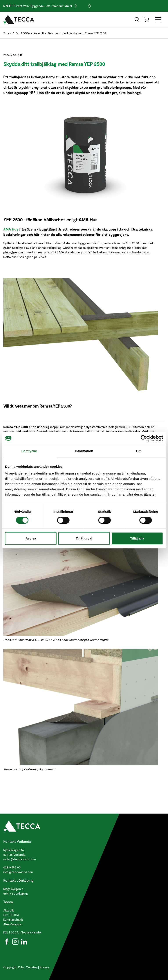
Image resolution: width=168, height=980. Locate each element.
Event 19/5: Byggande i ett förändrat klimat (44, 6)
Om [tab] (139, 451)
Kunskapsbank (13, 920)
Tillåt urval (84, 538)
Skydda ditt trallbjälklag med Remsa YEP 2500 (77, 33)
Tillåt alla (137, 538)
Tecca (7, 33)
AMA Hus (11, 229)
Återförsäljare (12, 924)
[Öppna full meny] (156, 20)
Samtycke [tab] (29, 451)
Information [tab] (84, 451)
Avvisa (31, 538)
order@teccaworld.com (20, 859)
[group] (98, 6)
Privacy (45, 967)
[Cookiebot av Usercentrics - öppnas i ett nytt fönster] (144, 438)
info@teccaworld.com (18, 872)
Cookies (32, 967)
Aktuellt (39, 33)
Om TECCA (23, 33)
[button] (98, 6)
